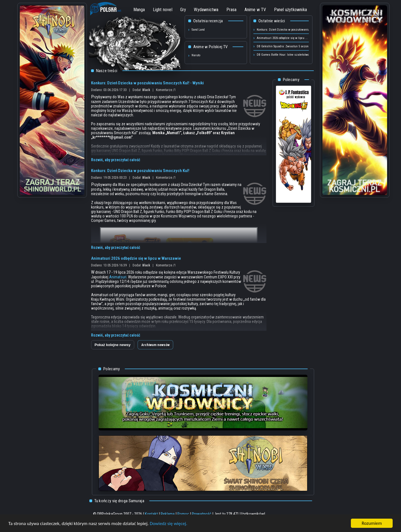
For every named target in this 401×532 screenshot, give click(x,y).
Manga (139, 10)
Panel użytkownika (290, 10)
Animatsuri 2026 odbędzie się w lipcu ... (282, 38)
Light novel (163, 10)
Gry (183, 10)
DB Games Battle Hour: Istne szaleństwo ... (285, 55)
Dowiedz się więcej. (169, 524)
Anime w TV (255, 10)
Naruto (196, 55)
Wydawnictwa (206, 10)
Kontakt (151, 514)
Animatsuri (118, 277)
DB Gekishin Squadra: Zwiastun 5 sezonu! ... (286, 46)
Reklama (168, 514)
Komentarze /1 (166, 90)
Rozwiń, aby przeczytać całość (116, 160)
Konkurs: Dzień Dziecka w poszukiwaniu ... (285, 30)
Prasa (232, 10)
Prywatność (202, 514)
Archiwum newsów (155, 345)
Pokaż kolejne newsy (113, 345)
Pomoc (183, 514)
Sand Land (198, 30)
